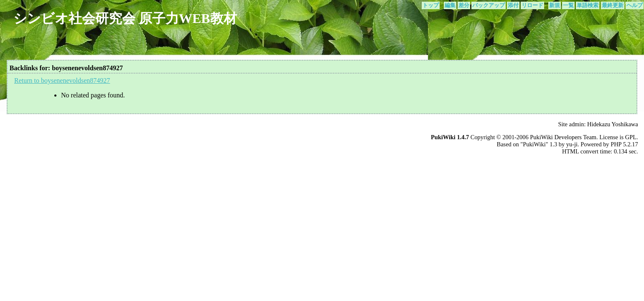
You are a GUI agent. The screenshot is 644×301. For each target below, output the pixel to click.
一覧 (568, 5)
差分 (464, 5)
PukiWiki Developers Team (563, 137)
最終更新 (613, 5)
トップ (431, 5)
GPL (631, 137)
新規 (555, 5)
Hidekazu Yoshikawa (613, 124)
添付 (513, 5)
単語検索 (588, 5)
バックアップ (489, 5)
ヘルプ (635, 5)
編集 (450, 5)
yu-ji (572, 144)
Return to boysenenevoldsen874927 (62, 80)
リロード (532, 5)
